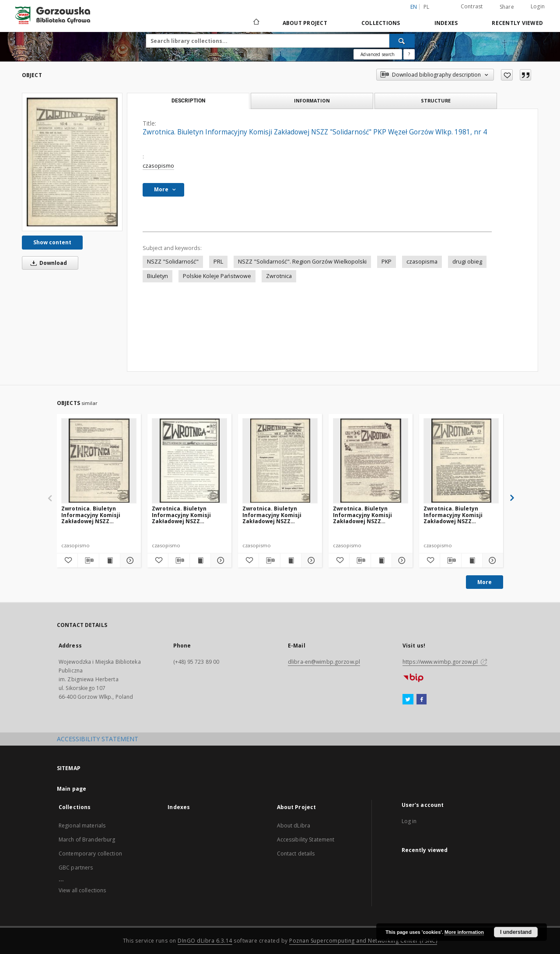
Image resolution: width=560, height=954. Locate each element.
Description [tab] (188, 101)
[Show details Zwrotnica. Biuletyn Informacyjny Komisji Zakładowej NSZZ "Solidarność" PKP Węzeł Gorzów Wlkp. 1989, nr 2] (220, 560)
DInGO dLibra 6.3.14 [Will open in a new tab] (205, 941)
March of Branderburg (87, 840)
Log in (409, 821)
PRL (218, 262)
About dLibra (294, 826)
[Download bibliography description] (88, 560)
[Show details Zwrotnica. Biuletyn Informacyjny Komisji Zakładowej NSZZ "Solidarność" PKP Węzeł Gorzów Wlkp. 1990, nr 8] (129, 560)
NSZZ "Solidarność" (173, 262)
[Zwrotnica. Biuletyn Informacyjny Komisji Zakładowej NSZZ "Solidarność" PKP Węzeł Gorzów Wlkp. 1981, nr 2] (280, 461)
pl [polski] (427, 7)
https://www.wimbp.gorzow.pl (445, 662)
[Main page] (256, 23)
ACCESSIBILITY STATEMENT (98, 739)
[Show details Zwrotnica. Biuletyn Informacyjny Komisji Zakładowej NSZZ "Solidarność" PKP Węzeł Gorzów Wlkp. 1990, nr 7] (401, 560)
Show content (52, 242)
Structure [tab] (436, 100)
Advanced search (378, 54)
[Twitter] (408, 700)
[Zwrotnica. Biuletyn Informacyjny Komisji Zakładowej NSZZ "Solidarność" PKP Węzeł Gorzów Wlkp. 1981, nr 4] (72, 162)
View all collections (82, 890)
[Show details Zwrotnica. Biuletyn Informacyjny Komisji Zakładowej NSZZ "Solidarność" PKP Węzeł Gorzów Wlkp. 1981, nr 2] (310, 560)
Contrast (472, 6)
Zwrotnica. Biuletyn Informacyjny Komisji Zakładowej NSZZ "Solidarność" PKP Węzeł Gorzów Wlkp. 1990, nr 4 (457, 515)
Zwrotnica (279, 276)
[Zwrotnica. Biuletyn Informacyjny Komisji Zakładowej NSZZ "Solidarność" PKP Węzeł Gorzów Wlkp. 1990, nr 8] (99, 461)
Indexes (446, 23)
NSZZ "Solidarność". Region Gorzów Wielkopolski (302, 262)
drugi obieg (467, 262)
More (485, 582)
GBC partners (76, 868)
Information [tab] (312, 100)
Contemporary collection (90, 854)
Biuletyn (157, 276)
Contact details (296, 854)
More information (464, 932)
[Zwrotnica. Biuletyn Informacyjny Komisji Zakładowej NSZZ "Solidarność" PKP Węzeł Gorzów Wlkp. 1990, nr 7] (371, 461)
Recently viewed (517, 23)
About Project (305, 23)
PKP (387, 262)
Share (507, 7)
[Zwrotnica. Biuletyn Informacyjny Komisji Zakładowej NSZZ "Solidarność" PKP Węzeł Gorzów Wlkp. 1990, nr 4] (461, 461)
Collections (381, 23)
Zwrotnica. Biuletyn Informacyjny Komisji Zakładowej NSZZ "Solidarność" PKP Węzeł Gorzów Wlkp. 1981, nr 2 (276, 515)
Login (538, 6)
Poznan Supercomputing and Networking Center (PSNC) (363, 941)
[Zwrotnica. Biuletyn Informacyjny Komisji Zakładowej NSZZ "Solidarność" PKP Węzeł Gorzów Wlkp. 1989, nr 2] (189, 461)
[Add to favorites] (507, 75)
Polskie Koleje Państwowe (217, 276)
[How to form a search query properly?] (409, 54)
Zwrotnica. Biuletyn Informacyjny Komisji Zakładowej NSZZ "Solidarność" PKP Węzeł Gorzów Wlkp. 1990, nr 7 (366, 515)
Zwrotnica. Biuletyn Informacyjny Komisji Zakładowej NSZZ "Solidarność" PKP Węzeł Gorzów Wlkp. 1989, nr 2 (185, 515)
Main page (72, 789)
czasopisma (422, 262)
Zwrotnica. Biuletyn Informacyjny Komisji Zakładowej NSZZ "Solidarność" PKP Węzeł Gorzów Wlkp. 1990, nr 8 (95, 515)
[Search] (402, 41)
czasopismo (158, 166)
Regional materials (82, 826)
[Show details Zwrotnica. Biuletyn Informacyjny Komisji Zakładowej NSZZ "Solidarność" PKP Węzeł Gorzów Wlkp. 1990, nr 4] (492, 560)
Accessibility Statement (306, 840)
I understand (516, 932)
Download (47, 263)
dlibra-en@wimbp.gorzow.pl (324, 662)
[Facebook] (422, 700)
